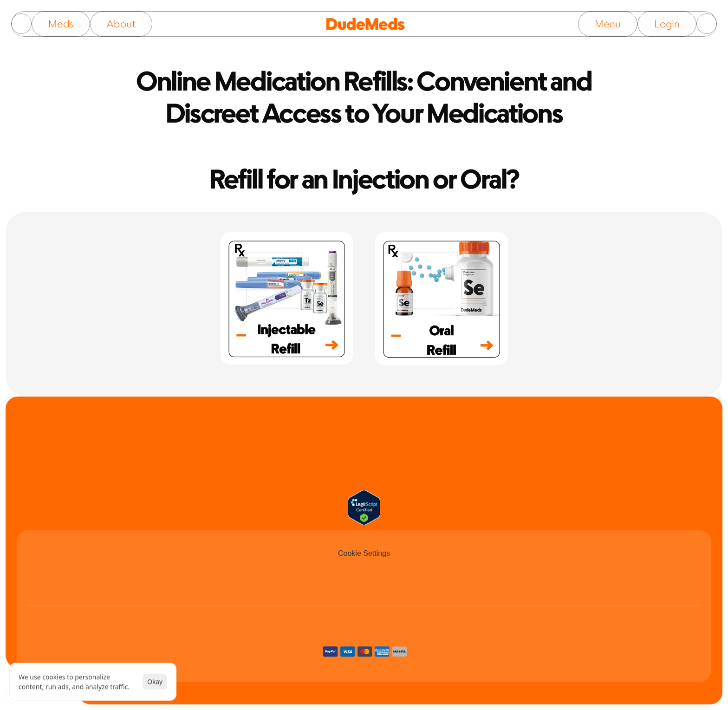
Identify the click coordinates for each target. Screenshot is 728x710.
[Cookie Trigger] (364, 554)
